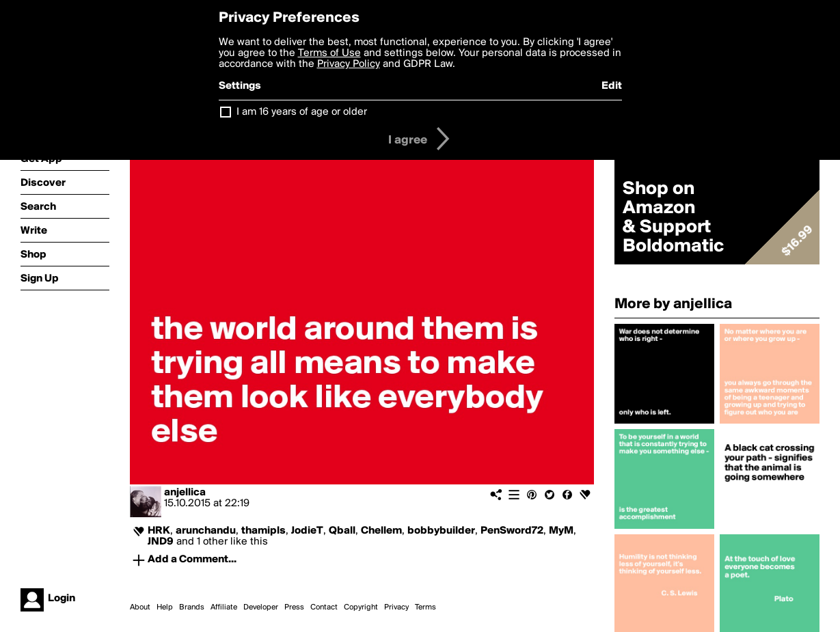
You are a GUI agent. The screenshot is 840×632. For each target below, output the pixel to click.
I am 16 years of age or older (302, 112)
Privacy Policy (349, 64)
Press (294, 607)
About (140, 607)
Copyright (361, 607)
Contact (324, 607)
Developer (261, 607)
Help (165, 607)
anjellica (185, 493)
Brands (192, 607)
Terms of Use (329, 53)
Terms (425, 607)
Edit (612, 86)
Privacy (396, 607)
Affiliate (224, 607)
